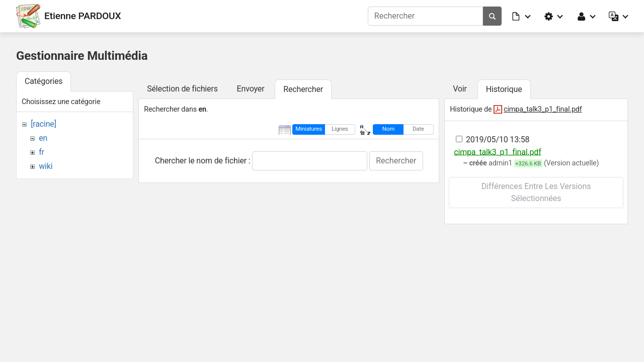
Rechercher (396, 161)
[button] (522, 16)
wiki (46, 166)
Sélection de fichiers (182, 89)
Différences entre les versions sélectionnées (536, 192)
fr (42, 152)
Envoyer (251, 89)
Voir (460, 89)
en (43, 138)
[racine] (44, 124)
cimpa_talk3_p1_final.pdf (543, 109)
